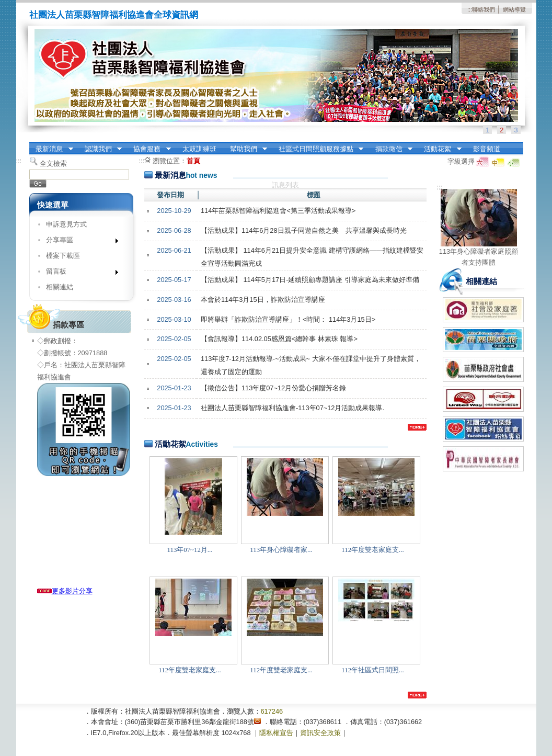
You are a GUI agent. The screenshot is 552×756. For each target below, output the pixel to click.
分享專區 (79, 242)
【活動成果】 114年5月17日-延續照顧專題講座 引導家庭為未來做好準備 (310, 280)
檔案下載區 (63, 256)
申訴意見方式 (66, 224)
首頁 (193, 161)
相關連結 (60, 287)
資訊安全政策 (320, 733)
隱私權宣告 (276, 733)
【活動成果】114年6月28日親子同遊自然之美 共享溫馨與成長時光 (304, 230)
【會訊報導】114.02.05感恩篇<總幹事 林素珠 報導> (279, 339)
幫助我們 (245, 149)
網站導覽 (514, 9)
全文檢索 (53, 163)
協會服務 (149, 149)
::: (470, 9)
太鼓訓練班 (199, 149)
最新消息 (51, 149)
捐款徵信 (390, 149)
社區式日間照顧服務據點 (318, 149)
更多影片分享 (65, 591)
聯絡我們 (484, 9)
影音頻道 (487, 149)
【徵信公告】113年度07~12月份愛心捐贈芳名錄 (273, 388)
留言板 (79, 273)
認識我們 (100, 149)
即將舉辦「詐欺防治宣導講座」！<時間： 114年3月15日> (288, 319)
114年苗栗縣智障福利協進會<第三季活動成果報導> (278, 211)
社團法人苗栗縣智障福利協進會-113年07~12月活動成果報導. (292, 408)
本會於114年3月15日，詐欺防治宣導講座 (263, 300)
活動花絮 (440, 149)
